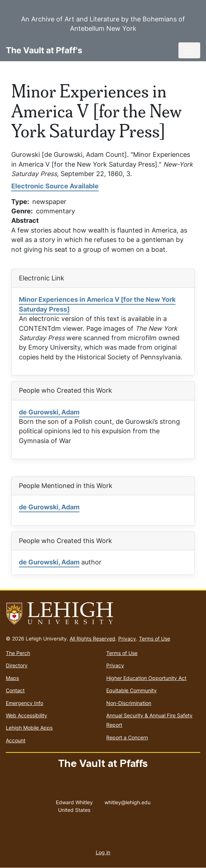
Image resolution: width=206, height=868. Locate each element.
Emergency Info (24, 703)
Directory (17, 665)
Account (16, 740)
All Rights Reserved (92, 639)
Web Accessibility (26, 715)
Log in (103, 852)
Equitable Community (131, 690)
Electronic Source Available (55, 186)
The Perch (18, 653)
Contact (15, 690)
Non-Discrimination (129, 703)
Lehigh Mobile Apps (29, 728)
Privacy (127, 639)
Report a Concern (127, 737)
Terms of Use (154, 639)
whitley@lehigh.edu (127, 801)
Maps (12, 678)
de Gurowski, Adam (49, 412)
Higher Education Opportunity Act (146, 678)
